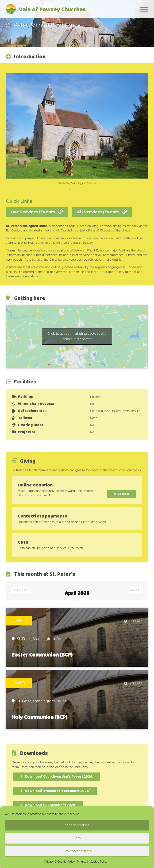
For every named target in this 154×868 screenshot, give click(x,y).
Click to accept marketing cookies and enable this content (77, 336)
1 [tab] (70, 190)
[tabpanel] (77, 129)
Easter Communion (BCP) (42, 655)
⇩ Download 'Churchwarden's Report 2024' (57, 777)
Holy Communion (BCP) (40, 717)
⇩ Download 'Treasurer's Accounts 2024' (55, 791)
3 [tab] (84, 190)
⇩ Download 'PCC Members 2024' (48, 805)
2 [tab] (77, 190)
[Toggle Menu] (144, 9)
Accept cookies (77, 825)
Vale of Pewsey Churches (52, 10)
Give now (119, 494)
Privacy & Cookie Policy (60, 862)
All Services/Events (98, 212)
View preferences (77, 851)
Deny (77, 838)
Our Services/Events (33, 212)
